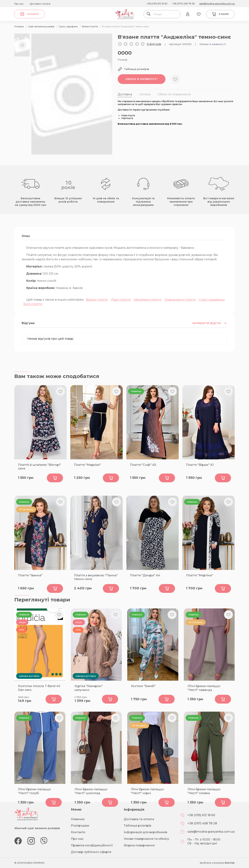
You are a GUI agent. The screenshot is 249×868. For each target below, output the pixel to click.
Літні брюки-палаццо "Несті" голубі (34, 791)
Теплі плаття (33, 304)
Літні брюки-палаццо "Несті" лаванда (204, 688)
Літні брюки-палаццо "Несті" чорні (147, 791)
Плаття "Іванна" (30, 575)
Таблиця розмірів (137, 826)
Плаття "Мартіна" (200, 575)
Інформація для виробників (145, 832)
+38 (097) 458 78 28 (183, 4)
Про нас (19, 4)
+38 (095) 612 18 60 (157, 4)
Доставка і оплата (40, 4)
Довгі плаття (121, 300)
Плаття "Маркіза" (87, 465)
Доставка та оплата (139, 819)
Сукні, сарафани (212, 300)
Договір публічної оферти (91, 852)
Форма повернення (139, 845)
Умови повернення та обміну (146, 839)
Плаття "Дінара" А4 (145, 575)
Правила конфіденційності (92, 845)
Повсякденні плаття (180, 300)
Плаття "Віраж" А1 (200, 465)
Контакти (78, 832)
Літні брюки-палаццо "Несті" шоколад (91, 791)
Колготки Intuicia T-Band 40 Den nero (39, 688)
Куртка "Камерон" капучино (89, 688)
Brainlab (230, 863)
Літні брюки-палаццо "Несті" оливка (204, 791)
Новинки (78, 819)
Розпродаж (80, 826)
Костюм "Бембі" (143, 686)
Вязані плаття (97, 300)
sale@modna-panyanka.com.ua (217, 4)
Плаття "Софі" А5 (143, 465)
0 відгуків (154, 44)
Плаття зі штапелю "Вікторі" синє (39, 467)
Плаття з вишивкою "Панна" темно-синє (96, 577)
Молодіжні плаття (148, 300)
